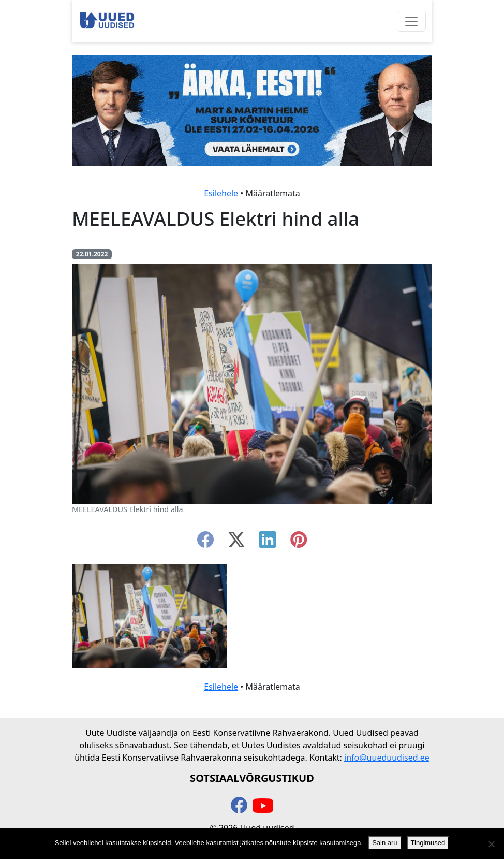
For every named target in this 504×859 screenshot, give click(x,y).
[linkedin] (268, 543)
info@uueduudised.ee (387, 758)
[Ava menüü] (411, 21)
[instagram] (299, 543)
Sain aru (384, 843)
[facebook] (205, 543)
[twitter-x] (236, 543)
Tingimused (428, 843)
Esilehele (221, 193)
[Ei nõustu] (491, 844)
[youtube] (263, 806)
